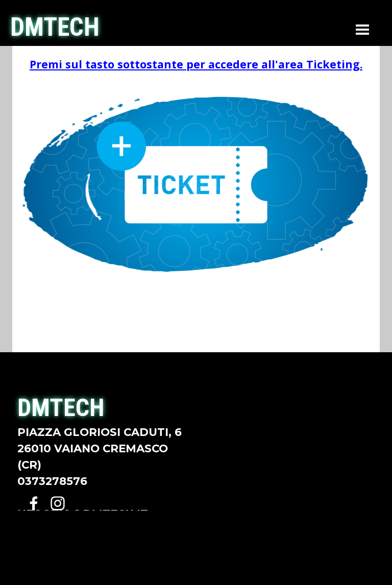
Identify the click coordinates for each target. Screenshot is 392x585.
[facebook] (34, 503)
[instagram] (58, 503)
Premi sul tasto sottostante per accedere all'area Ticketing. (196, 64)
